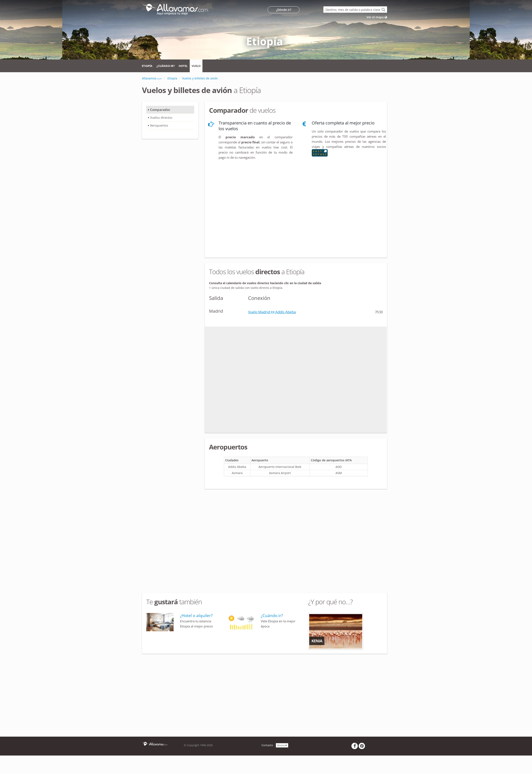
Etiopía (147, 66)
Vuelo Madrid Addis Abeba (272, 312)
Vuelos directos (161, 117)
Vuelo (196, 66)
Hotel (183, 66)
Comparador (160, 110)
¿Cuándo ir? (166, 66)
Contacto (267, 745)
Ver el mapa (377, 17)
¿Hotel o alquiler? (196, 616)
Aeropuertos (159, 125)
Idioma (282, 745)
